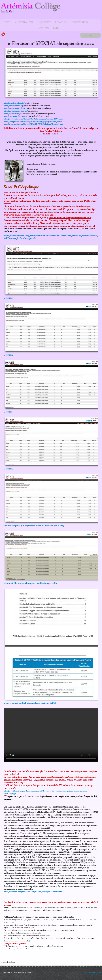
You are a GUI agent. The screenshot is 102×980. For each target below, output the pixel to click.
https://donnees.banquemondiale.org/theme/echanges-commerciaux (33, 892)
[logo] (31, 10)
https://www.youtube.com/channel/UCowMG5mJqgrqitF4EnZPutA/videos (33, 122)
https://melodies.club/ (12, 114)
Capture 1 (9, 298)
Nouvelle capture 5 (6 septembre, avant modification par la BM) (34, 526)
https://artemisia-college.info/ (15, 103)
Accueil (6, 22)
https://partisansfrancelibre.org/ (16, 111)
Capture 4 (9, 469)
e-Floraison (62, 22)
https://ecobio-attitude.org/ (14, 106)
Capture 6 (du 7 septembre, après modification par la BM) (31, 583)
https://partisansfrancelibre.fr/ (15, 108)
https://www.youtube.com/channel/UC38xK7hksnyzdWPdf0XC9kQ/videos (33, 119)
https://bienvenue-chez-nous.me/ (16, 116)
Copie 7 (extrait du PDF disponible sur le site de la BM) (30, 703)
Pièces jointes (80, 22)
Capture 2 (9, 355)
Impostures (45, 22)
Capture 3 (9, 412)
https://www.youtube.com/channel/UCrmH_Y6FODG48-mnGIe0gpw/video (33, 124)
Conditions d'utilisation (92, 973)
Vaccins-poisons (25, 22)
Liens (56, 28)
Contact (44, 28)
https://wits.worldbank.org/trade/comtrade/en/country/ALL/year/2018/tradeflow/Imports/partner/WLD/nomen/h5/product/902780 (51, 237)
